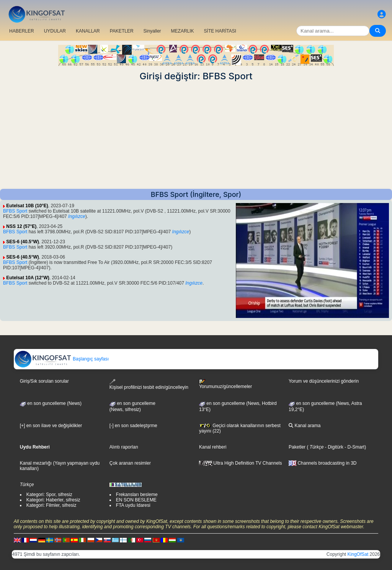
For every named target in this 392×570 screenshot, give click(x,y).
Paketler (297, 447)
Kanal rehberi (213, 447)
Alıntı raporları (124, 447)
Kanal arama (305, 426)
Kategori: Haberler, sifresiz (53, 500)
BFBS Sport (15, 211)
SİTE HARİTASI (220, 31)
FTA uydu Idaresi (133, 505)
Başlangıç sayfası (61, 359)
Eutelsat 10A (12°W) (28, 278)
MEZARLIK (183, 31)
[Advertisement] (196, 135)
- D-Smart (354, 447)
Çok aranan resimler (130, 463)
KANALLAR (88, 31)
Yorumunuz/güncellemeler (225, 384)
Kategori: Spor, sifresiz (49, 495)
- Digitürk (334, 447)
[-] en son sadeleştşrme (133, 426)
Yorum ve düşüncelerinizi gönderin (324, 381)
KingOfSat (358, 554)
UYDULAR (55, 31)
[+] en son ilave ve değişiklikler (51, 426)
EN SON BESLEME (136, 500)
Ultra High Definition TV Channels (241, 463)
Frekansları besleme (137, 495)
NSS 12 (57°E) (21, 226)
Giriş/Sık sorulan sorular (44, 381)
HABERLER (22, 31)
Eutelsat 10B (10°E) (27, 206)
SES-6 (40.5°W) (23, 242)
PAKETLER (122, 31)
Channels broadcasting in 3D (323, 463)
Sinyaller (152, 31)
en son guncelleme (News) (51, 403)
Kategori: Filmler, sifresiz (51, 505)
